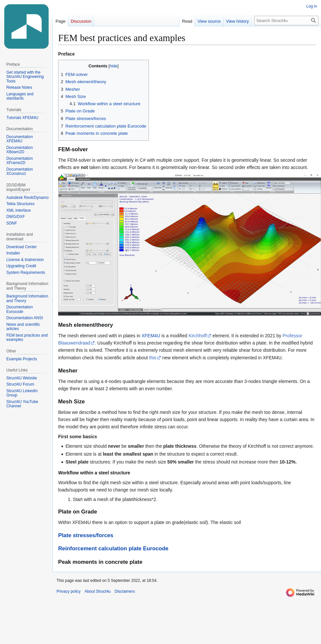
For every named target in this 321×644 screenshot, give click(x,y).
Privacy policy (69, 591)
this (153, 358)
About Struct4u (97, 591)
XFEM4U (151, 336)
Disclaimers (125, 591)
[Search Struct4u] (286, 21)
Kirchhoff (198, 336)
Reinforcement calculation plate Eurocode (113, 549)
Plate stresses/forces (86, 535)
